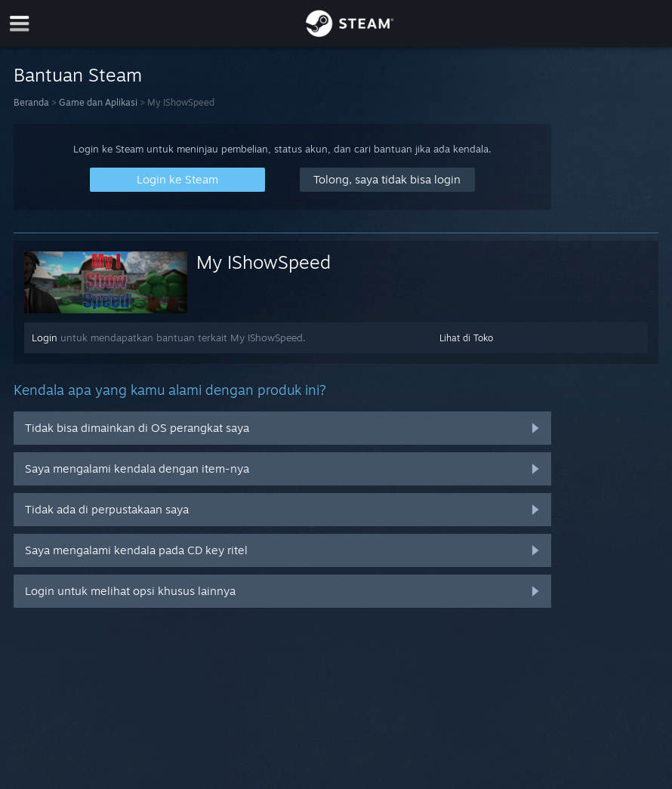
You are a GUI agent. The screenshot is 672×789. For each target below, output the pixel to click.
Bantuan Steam (78, 75)
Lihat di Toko (466, 338)
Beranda (31, 102)
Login (45, 337)
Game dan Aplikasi (98, 102)
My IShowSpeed (264, 262)
